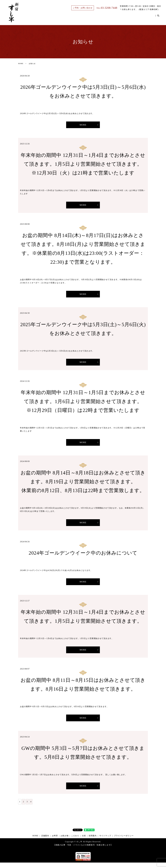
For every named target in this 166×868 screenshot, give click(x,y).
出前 (137, 17)
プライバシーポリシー (124, 841)
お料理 (100, 17)
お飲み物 (112, 17)
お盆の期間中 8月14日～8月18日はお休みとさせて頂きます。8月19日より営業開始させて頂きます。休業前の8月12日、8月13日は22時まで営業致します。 (83, 484)
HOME (75, 17)
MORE (83, 125)
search (158, 17)
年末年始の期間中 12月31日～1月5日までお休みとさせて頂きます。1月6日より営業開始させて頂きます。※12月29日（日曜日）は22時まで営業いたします (83, 404)
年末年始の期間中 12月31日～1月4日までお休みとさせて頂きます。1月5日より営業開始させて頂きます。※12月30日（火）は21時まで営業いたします (83, 165)
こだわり (126, 17)
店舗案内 (87, 17)
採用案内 (149, 17)
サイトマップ (105, 841)
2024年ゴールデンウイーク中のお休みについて (83, 556)
